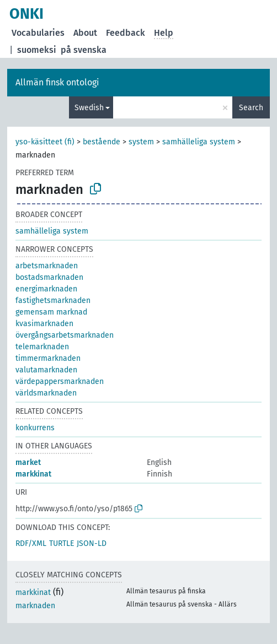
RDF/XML (31, 543)
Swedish (89, 108)
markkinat (33, 474)
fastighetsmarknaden (53, 301)
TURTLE (62, 543)
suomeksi (37, 50)
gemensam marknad (51, 312)
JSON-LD (92, 543)
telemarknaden (42, 347)
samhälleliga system (199, 142)
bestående (102, 142)
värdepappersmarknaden (60, 381)
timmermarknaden (48, 358)
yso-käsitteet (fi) (45, 142)
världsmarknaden (46, 393)
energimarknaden (46, 289)
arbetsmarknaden (47, 266)
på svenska (84, 50)
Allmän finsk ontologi (57, 82)
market (28, 462)
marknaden (35, 606)
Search (251, 108)
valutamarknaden (46, 370)
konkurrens (35, 428)
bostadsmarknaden (49, 277)
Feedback (126, 33)
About (85, 33)
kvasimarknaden (44, 324)
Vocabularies (38, 33)
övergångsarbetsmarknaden (65, 335)
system (141, 142)
